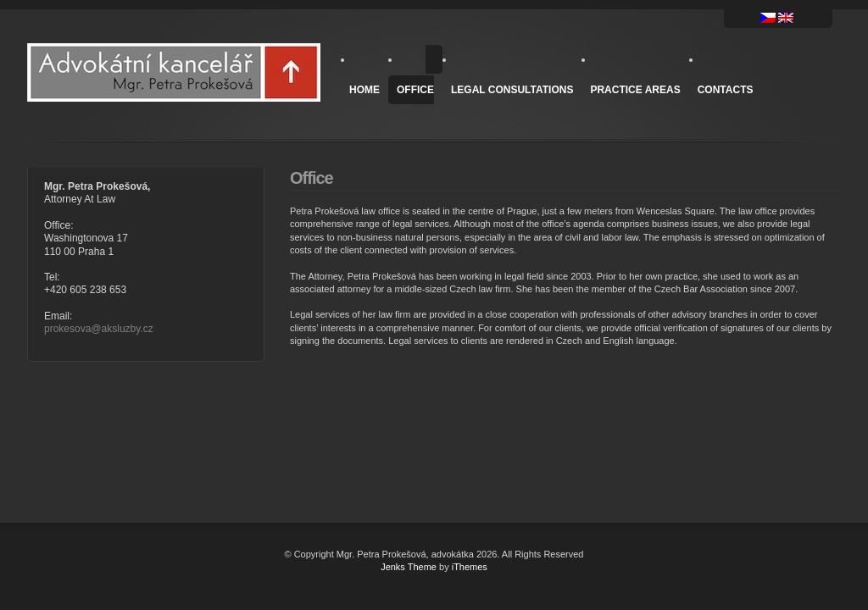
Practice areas (635, 90)
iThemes (470, 567)
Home (364, 90)
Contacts (726, 90)
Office (415, 90)
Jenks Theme (409, 567)
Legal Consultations (512, 90)
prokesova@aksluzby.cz (99, 329)
